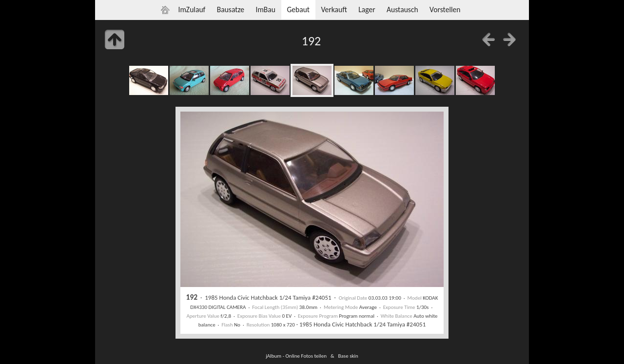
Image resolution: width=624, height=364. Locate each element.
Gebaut (298, 10)
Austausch (402, 10)
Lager (367, 10)
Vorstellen (445, 10)
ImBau (265, 10)
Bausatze (231, 10)
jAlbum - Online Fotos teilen (296, 356)
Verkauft (334, 10)
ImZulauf (192, 10)
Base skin (348, 356)
